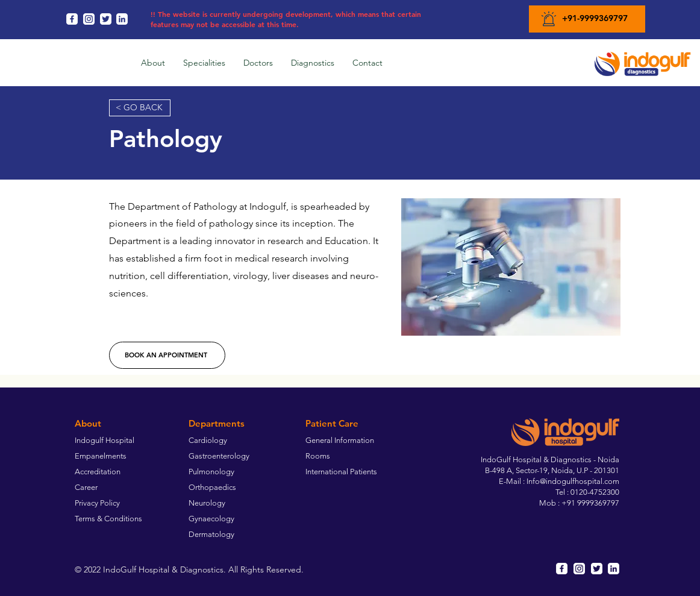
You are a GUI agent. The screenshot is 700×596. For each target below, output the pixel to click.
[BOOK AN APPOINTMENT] (167, 355)
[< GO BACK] (140, 108)
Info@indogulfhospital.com (573, 481)
